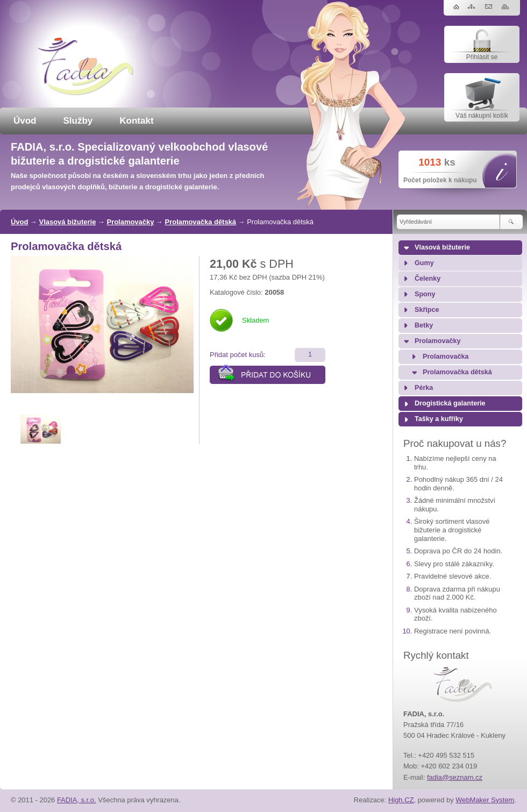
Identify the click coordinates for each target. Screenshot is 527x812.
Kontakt (136, 121)
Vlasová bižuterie (68, 222)
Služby (78, 121)
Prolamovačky (131, 222)
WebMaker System (485, 800)
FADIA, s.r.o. (77, 800)
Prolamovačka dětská (201, 222)
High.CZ (401, 800)
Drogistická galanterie (450, 403)
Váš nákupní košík (482, 116)
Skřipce (427, 310)
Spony (425, 294)
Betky (424, 325)
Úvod (25, 121)
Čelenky (428, 279)
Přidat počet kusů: (238, 355)
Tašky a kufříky (439, 419)
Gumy (424, 263)
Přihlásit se (482, 57)
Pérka (424, 388)
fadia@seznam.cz (455, 777)
